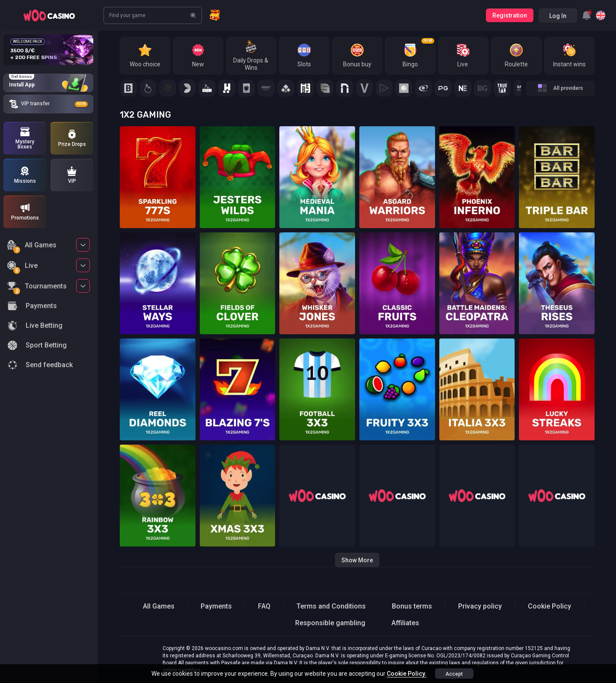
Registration (510, 15)
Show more (357, 560)
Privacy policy (480, 606)
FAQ (264, 606)
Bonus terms (412, 606)
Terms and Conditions (331, 606)
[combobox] (586, 15)
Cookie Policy (549, 606)
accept (454, 674)
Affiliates (405, 623)
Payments (216, 606)
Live (22, 267)
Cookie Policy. (407, 674)
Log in (558, 16)
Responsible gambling (330, 623)
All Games (32, 246)
